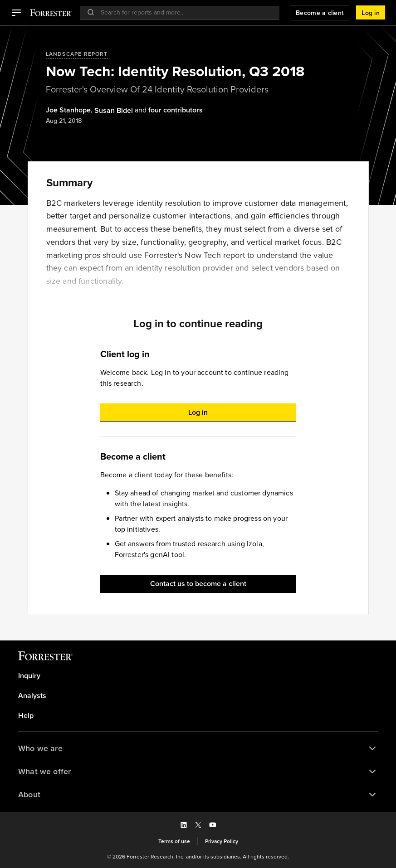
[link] (198, 676)
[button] (16, 13)
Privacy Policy (222, 841)
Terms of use (174, 841)
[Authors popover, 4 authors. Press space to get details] (168, 110)
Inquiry (29, 676)
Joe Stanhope (68, 110)
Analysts (32, 696)
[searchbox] (184, 12)
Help (26, 716)
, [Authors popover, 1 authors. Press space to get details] (70, 110)
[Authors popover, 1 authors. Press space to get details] (114, 111)
